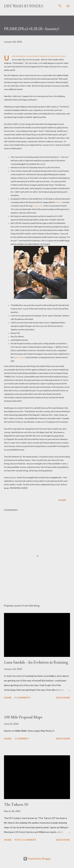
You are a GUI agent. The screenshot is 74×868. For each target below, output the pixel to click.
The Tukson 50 (16, 804)
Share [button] (62, 500)
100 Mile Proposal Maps (23, 717)
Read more (63, 698)
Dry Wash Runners (24, 6)
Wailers (58, 202)
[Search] (60, 6)
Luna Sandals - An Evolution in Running (36, 662)
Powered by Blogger (37, 859)
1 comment (22, 738)
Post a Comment (25, 840)
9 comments (22, 698)
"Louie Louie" (38, 206)
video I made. (19, 357)
